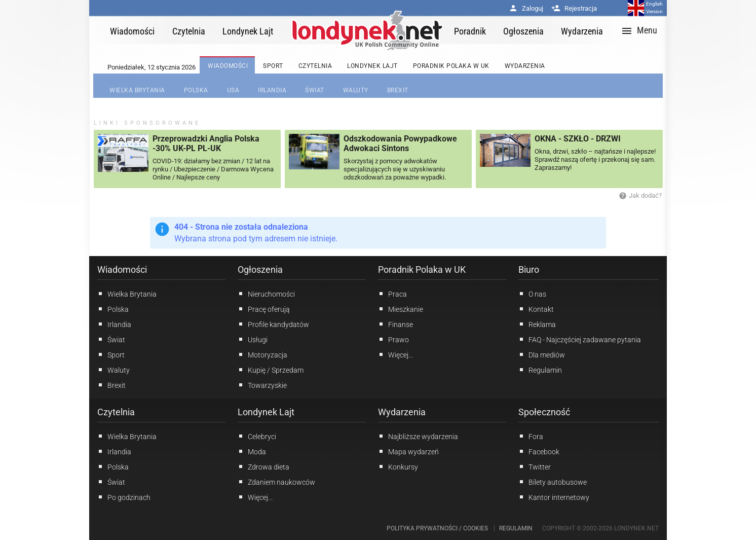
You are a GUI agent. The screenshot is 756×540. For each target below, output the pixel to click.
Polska (113, 309)
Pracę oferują (264, 309)
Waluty (114, 370)
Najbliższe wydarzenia (418, 436)
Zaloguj (526, 8)
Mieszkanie (401, 309)
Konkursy (398, 466)
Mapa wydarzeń (408, 451)
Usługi (253, 339)
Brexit (111, 385)
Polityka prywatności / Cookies (437, 528)
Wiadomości (122, 269)
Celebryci (257, 436)
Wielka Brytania (127, 294)
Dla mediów (542, 354)
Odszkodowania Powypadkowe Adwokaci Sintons (400, 143)
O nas (532, 294)
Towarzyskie (262, 385)
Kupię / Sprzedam (271, 370)
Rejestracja (574, 8)
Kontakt (536, 309)
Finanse (395, 324)
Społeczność (544, 412)
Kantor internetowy (554, 497)
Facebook (539, 451)
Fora (531, 436)
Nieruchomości (266, 294)
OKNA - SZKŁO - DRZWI (578, 139)
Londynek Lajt (266, 412)
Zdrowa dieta (263, 466)
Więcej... (255, 497)
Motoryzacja (262, 354)
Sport (111, 354)
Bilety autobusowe (553, 482)
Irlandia (114, 324)
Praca (392, 294)
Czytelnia (116, 412)
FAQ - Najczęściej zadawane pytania (580, 339)
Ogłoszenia (260, 269)
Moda (252, 451)
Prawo (393, 339)
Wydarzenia (402, 412)
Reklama (537, 324)
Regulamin (540, 370)
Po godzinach (124, 497)
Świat (111, 339)
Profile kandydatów (273, 324)
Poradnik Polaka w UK (422, 269)
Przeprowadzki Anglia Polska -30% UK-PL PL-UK (206, 143)
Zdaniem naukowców (276, 482)
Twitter (535, 466)
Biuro (529, 269)
